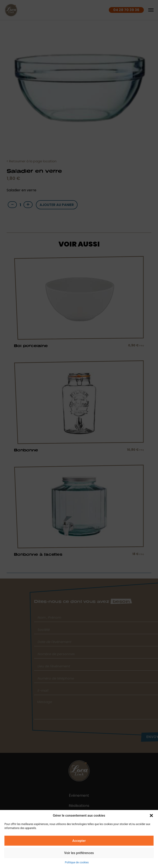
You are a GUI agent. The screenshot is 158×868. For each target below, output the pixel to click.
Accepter (79, 841)
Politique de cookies (77, 862)
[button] (151, 816)
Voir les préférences (79, 853)
